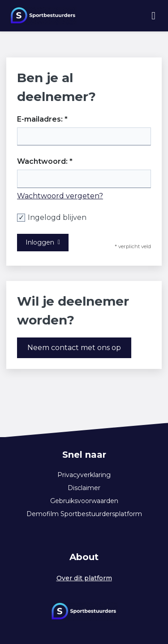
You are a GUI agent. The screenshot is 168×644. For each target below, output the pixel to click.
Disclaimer (84, 488)
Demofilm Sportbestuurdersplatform (84, 514)
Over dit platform (84, 578)
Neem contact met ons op (74, 348)
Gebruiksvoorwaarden (84, 501)
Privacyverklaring (84, 475)
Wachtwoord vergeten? (60, 196)
